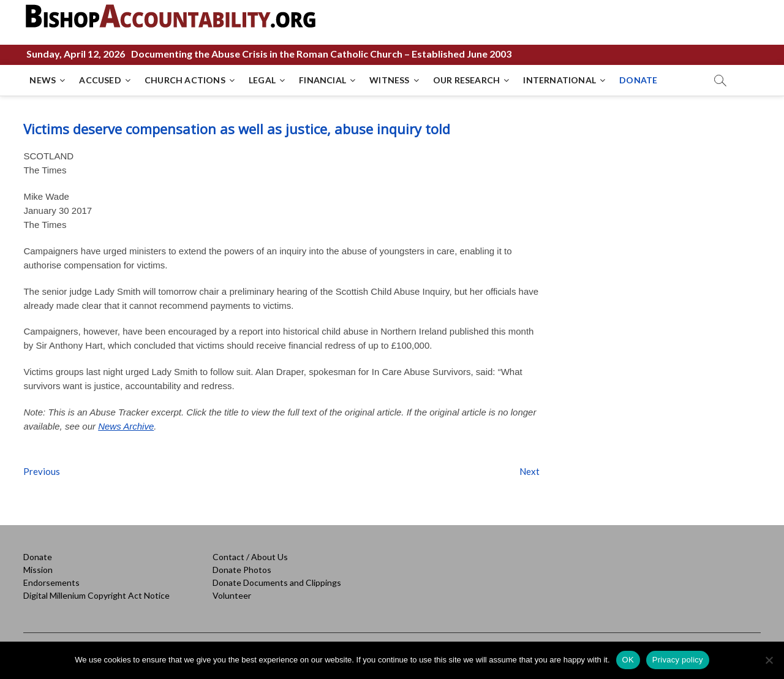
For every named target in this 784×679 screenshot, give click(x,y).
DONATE (638, 80)
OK (628, 660)
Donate (38, 557)
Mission (38, 570)
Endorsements (51, 582)
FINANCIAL (322, 80)
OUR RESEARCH (466, 80)
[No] (769, 660)
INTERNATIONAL (560, 80)
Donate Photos (242, 570)
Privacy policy (678, 660)
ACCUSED (100, 80)
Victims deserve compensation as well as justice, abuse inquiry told (237, 129)
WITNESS (389, 80)
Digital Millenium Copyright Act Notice (96, 595)
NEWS (43, 80)
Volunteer (232, 595)
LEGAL (262, 80)
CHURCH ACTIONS (185, 80)
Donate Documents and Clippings (277, 582)
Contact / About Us (250, 557)
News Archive (126, 426)
